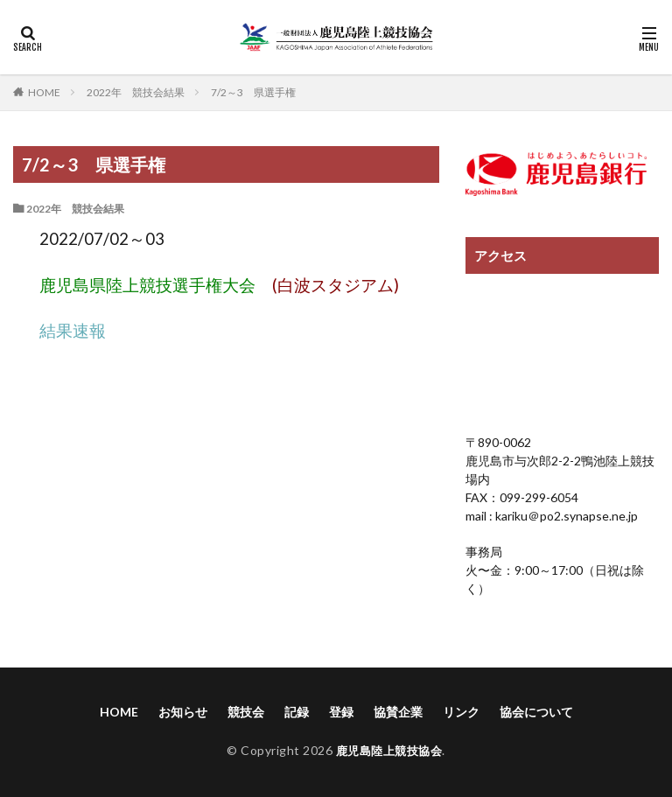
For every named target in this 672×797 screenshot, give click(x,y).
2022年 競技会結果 (136, 92)
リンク (461, 712)
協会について (536, 712)
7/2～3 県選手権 (253, 92)
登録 (341, 712)
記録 (297, 712)
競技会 (246, 712)
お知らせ (183, 712)
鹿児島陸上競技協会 (389, 750)
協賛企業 (398, 712)
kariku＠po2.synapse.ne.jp (565, 516)
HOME (44, 92)
